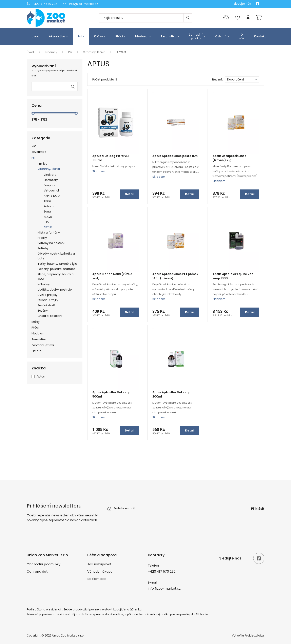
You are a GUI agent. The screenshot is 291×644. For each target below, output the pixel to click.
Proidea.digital (255, 636)
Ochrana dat (37, 572)
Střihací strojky (48, 300)
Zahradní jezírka (196, 36)
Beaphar (50, 185)
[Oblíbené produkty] (237, 18)
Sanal (47, 211)
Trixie (47, 201)
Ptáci (119, 36)
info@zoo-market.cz (80, 4)
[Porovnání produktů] (226, 18)
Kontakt (260, 36)
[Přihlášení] (248, 18)
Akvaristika (57, 36)
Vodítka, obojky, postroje (55, 290)
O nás (242, 36)
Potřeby (43, 248)
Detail (130, 194)
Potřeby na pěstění (51, 243)
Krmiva (42, 164)
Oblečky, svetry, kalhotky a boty (56, 256)
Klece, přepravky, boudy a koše (56, 277)
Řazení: (217, 79)
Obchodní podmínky (44, 564)
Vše (34, 146)
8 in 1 (47, 222)
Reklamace (96, 579)
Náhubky (44, 284)
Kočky (98, 36)
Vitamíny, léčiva (95, 52)
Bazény (43, 311)
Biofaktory (51, 180)
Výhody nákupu (100, 572)
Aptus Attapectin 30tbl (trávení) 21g (230, 158)
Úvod (35, 36)
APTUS (48, 227)
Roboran (50, 206)
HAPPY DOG (52, 196)
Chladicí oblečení (50, 316)
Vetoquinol (51, 190)
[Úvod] (55, 18)
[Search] (188, 18)
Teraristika (169, 36)
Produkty (51, 52)
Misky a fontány (49, 233)
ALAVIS (48, 217)
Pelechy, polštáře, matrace (57, 269)
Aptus (41, 376)
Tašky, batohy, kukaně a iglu (57, 264)
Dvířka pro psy (47, 295)
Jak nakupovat (99, 564)
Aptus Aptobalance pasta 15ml (175, 156)
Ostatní (221, 36)
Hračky (42, 238)
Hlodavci (142, 36)
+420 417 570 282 (42, 4)
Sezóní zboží (46, 305)
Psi (80, 36)
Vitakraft (50, 175)
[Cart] (259, 18)
